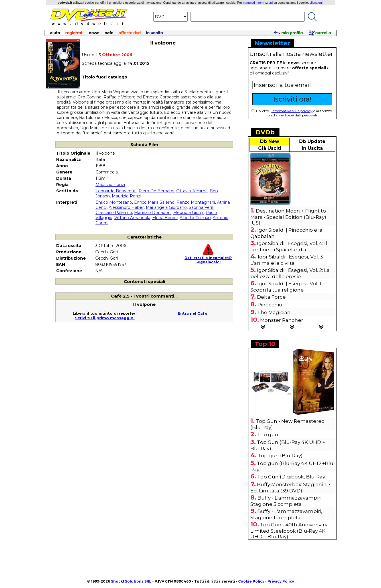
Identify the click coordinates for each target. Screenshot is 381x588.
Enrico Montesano (114, 202)
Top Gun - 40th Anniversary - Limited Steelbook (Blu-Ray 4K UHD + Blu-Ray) (290, 531)
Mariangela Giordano (166, 207)
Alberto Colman (195, 218)
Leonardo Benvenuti (116, 191)
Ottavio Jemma (192, 191)
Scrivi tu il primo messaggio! (105, 318)
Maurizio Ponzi (110, 185)
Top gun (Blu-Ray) (280, 456)
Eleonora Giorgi (189, 213)
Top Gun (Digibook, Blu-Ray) (292, 477)
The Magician (274, 312)
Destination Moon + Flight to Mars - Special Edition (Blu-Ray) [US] (288, 217)
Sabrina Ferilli (202, 207)
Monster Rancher (282, 320)
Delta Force (271, 297)
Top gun (268, 435)
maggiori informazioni (258, 3)
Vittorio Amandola (132, 218)
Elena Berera (165, 218)
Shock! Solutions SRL (131, 581)
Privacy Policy (281, 581)
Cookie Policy (251, 581)
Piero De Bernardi (156, 191)
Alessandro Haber (126, 207)
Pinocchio (270, 305)
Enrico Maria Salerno (154, 202)
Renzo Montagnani (196, 202)
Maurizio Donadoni (153, 213)
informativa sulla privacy (292, 111)
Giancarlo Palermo (114, 213)
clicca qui (316, 3)
